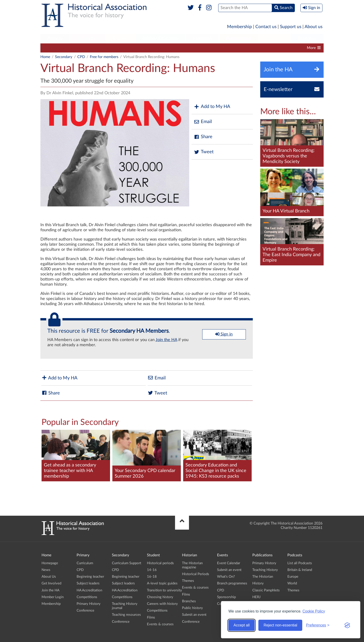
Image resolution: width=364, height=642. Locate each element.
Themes (188, 581)
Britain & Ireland (300, 570)
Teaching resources (126, 615)
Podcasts (274, 39)
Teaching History (265, 570)
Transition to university (164, 590)
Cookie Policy (314, 611)
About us (314, 27)
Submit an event (194, 615)
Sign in (224, 334)
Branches (307, 39)
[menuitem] (55, 39)
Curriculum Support (59, 48)
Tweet (204, 152)
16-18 (152, 577)
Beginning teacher (111, 48)
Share (203, 137)
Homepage (50, 563)
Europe (293, 577)
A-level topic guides (162, 583)
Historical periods (160, 563)
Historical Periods (196, 574)
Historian (202, 39)
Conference (85, 611)
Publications (239, 39)
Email (203, 122)
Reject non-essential (280, 625)
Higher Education (161, 39)
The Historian (263, 577)
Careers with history (162, 604)
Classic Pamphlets (266, 590)
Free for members (104, 57)
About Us (49, 577)
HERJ (256, 597)
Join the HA (166, 340)
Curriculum (85, 563)
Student (121, 39)
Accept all (242, 625)
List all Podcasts (300, 563)
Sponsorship (226, 597)
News (46, 570)
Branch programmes (232, 583)
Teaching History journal (249, 48)
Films (151, 618)
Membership (239, 27)
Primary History (89, 604)
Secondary (88, 39)
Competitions (211, 48)
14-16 (152, 570)
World (292, 583)
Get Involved (51, 583)
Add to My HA (212, 107)
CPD (86, 48)
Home (45, 57)
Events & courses (160, 624)
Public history (192, 608)
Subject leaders (145, 48)
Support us (291, 27)
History (258, 583)
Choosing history (160, 597)
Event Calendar (229, 563)
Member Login (53, 597)
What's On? (226, 577)
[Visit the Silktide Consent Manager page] (347, 625)
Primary (55, 39)
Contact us (266, 27)
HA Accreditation (179, 48)
